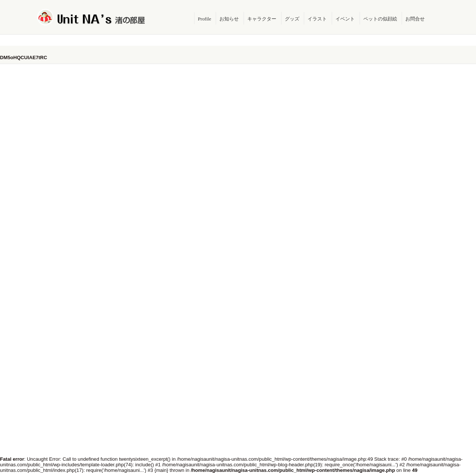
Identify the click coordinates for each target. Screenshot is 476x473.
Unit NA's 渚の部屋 (91, 17)
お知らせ (229, 19)
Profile (205, 19)
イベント (345, 19)
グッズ (292, 19)
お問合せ (415, 19)
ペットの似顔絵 (380, 19)
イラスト (317, 19)
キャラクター (262, 19)
